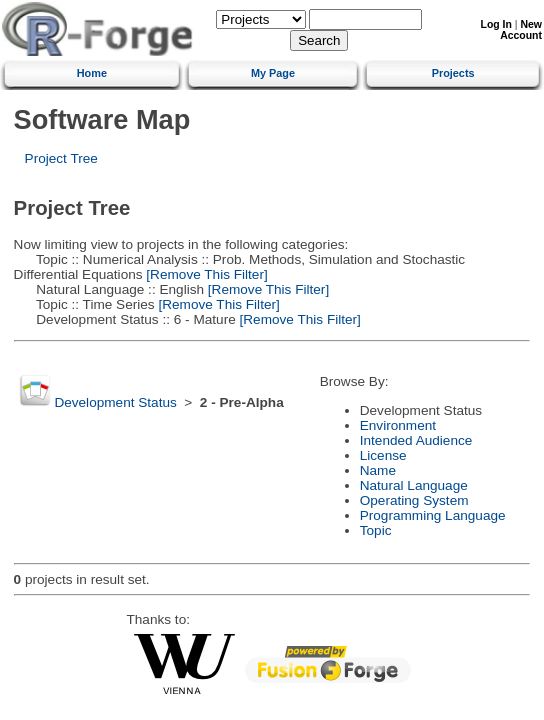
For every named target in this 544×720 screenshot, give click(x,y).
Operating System (414, 500)
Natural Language (414, 485)
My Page (273, 73)
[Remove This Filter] (205, 274)
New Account (521, 30)
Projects (453, 73)
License (383, 455)
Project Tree (61, 158)
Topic (376, 530)
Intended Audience (416, 440)
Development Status (115, 402)
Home (92, 73)
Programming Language (433, 515)
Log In (496, 24)
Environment (398, 425)
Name (378, 470)
